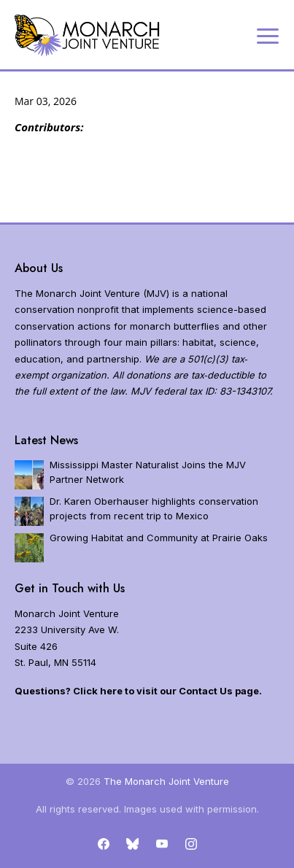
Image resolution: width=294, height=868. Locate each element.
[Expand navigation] (268, 35)
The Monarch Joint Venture (166, 781)
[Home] (88, 35)
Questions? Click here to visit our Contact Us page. (138, 691)
